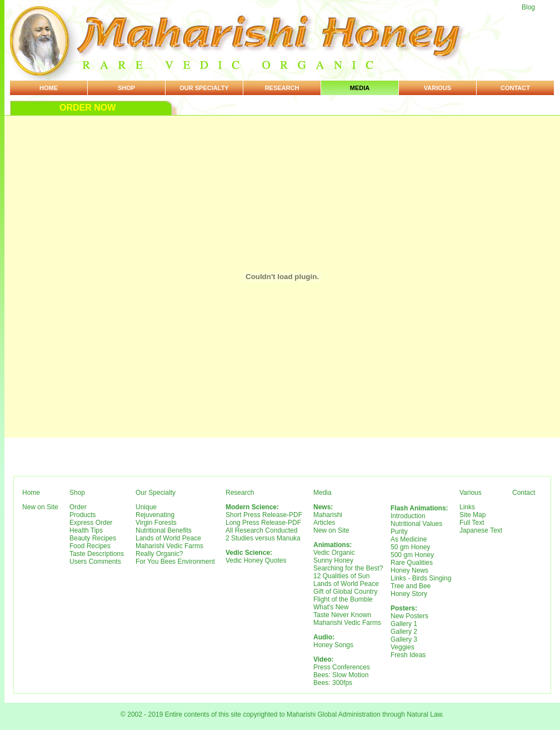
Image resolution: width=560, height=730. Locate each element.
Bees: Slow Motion (341, 675)
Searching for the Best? (348, 568)
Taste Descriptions (97, 554)
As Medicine (409, 539)
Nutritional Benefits (164, 530)
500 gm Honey (412, 555)
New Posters (409, 616)
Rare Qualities (412, 563)
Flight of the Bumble (343, 599)
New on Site (40, 507)
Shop (126, 88)
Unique (146, 507)
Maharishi (328, 515)
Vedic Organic (334, 553)
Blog (528, 7)
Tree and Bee (411, 586)
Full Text (472, 523)
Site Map (472, 515)
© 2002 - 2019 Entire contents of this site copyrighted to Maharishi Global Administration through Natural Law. (282, 714)
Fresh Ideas (408, 655)
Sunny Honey (333, 560)
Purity (399, 532)
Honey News (409, 570)
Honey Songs (333, 645)
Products (82, 515)
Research (282, 88)
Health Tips (86, 530)
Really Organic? (159, 554)
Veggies (402, 647)
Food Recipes (90, 546)
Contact (515, 88)
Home (49, 88)
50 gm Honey (410, 547)
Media (360, 88)
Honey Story (409, 594)
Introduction (408, 516)
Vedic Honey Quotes (256, 560)
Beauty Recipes (93, 538)
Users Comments (95, 562)
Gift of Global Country (345, 592)
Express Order (91, 523)
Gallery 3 (404, 639)
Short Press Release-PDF (264, 515)
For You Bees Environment (175, 562)
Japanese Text (481, 530)
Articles (324, 523)
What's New (331, 607)
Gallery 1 (404, 624)
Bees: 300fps (333, 683)
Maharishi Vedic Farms (169, 546)
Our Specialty (204, 88)
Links (467, 507)
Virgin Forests (156, 523)
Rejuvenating (155, 515)
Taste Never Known (342, 615)
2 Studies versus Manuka (263, 538)
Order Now (87, 108)
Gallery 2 (404, 632)
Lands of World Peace (168, 538)
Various (437, 88)
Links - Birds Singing (421, 578)
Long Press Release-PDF (263, 523)
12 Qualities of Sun (341, 576)
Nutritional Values (416, 524)
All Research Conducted (261, 530)
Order (78, 507)
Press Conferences (342, 667)
